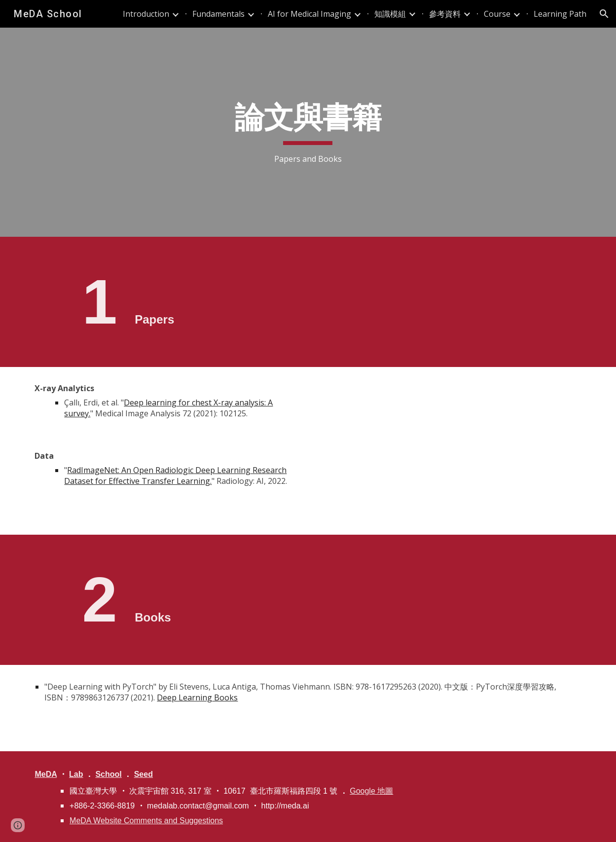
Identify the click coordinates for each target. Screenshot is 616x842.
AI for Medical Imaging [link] (309, 14)
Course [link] (497, 14)
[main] (308, 132)
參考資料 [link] (445, 14)
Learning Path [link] (560, 14)
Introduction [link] (146, 14)
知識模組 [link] (390, 14)
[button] (604, 14)
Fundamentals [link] (218, 14)
